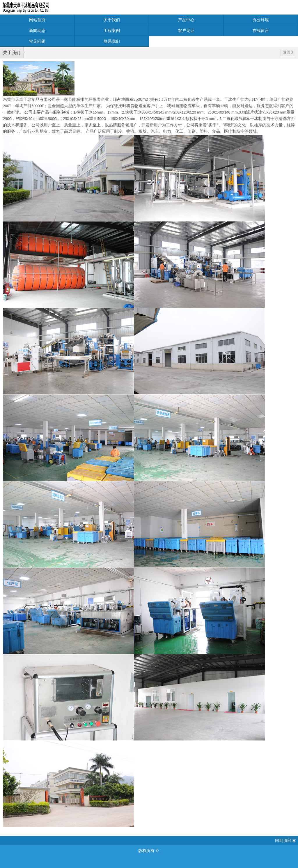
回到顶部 (283, 840)
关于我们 (112, 20)
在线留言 (261, 30)
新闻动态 (37, 30)
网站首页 (37, 20)
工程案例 (112, 30)
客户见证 (186, 30)
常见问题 (37, 41)
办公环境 (261, 20)
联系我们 (112, 41)
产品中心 (186, 20)
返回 (288, 52)
